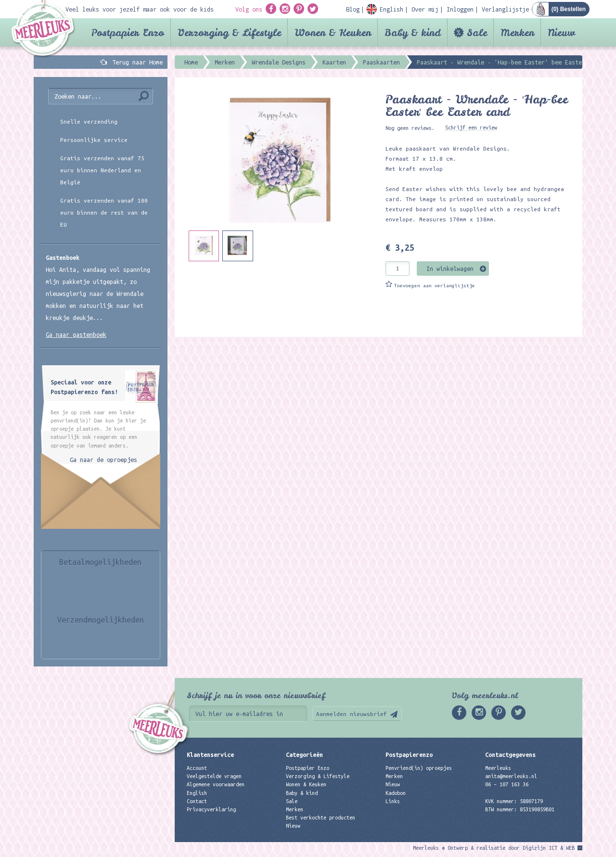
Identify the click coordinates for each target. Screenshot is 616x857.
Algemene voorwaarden (216, 784)
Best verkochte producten (321, 818)
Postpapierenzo (409, 755)
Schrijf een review (471, 128)
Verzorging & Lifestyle (229, 32)
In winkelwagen (450, 269)
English (197, 793)
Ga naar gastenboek (76, 334)
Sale (477, 32)
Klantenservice (210, 755)
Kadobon (396, 793)
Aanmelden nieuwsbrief (352, 714)
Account (197, 768)
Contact (197, 801)
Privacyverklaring (211, 809)
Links (393, 801)
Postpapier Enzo (128, 32)
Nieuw (561, 32)
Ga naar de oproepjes (103, 460)
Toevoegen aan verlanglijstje (435, 286)
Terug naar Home (136, 62)
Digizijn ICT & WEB (549, 848)
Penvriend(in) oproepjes (419, 768)
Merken (517, 32)
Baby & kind (413, 32)
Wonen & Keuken (333, 32)
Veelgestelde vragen (214, 776)
